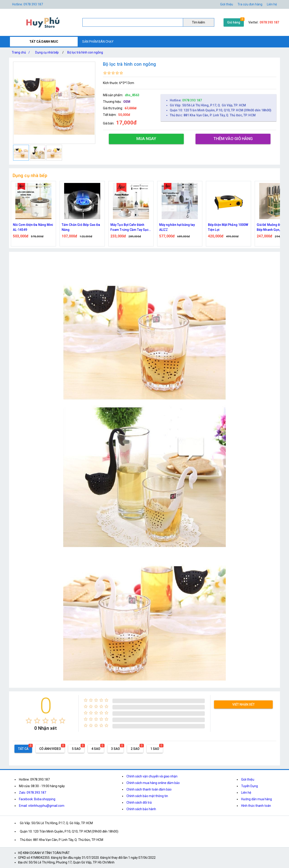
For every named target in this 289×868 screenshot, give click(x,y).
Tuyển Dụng (249, 786)
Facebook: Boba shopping (37, 799)
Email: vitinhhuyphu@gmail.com (42, 806)
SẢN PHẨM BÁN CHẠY (98, 42)
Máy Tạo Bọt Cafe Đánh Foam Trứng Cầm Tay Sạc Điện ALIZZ (129, 228)
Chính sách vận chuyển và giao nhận (152, 776)
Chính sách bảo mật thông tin (147, 796)
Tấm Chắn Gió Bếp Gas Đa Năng (81, 227)
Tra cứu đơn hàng (250, 4)
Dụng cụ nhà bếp (47, 52)
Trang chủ (22, 52)
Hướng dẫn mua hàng (256, 799)
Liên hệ (272, 4)
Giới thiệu (227, 4)
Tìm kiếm (198, 22)
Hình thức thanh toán (256, 806)
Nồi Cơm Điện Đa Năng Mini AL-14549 (33, 227)
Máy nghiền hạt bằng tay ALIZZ (177, 227)
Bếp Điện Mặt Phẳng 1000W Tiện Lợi (228, 227)
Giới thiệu (248, 779)
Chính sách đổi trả (139, 802)
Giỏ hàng (234, 22)
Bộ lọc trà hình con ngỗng (85, 52)
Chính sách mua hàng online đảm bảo (153, 783)
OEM (127, 102)
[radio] (29, 721)
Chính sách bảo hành (141, 809)
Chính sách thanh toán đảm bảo (149, 789)
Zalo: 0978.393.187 (33, 793)
